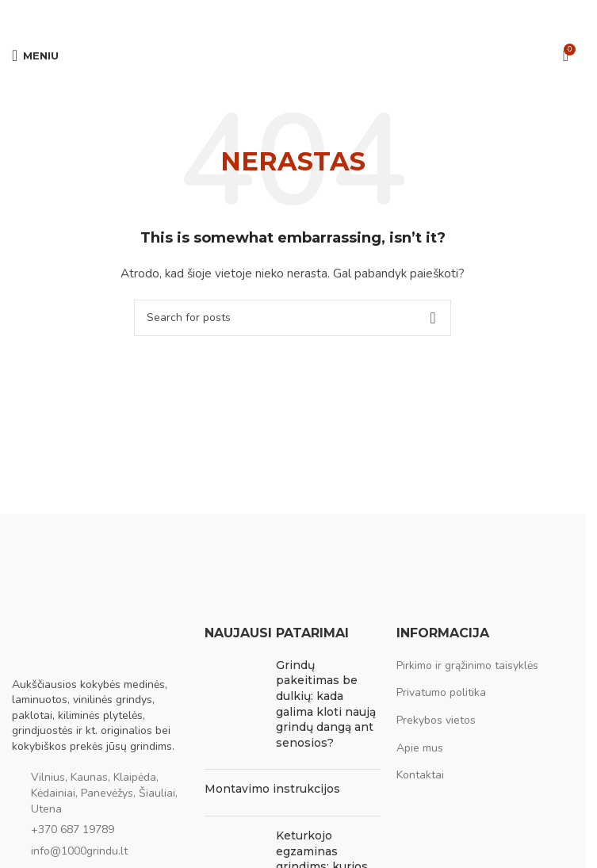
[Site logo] (293, 54)
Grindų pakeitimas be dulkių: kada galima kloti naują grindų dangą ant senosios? (326, 704)
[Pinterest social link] (293, 16)
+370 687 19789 (73, 830)
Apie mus (420, 748)
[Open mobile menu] (35, 55)
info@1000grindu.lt (79, 851)
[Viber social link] (331, 16)
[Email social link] (274, 16)
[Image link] (91, 642)
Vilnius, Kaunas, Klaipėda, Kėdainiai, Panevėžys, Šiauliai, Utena (104, 793)
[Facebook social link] (254, 16)
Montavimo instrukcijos (272, 789)
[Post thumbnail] (234, 708)
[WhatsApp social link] (312, 16)
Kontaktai (420, 775)
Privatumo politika (441, 692)
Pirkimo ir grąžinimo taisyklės (467, 665)
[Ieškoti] (293, 318)
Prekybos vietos (436, 720)
